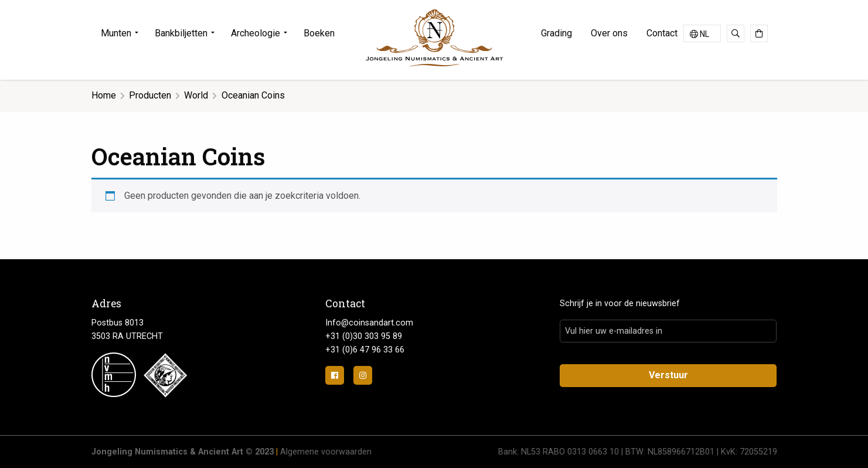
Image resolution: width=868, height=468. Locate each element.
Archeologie (256, 33)
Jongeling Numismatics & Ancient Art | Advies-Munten (434, 38)
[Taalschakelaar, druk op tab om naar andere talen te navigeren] (702, 33)
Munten (116, 33)
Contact (662, 33)
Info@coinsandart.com (369, 323)
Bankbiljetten (181, 33)
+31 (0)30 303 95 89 (364, 336)
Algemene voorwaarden (326, 452)
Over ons (609, 33)
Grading (556, 33)
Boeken (319, 33)
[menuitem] (123, 33)
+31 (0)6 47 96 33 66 (365, 350)
